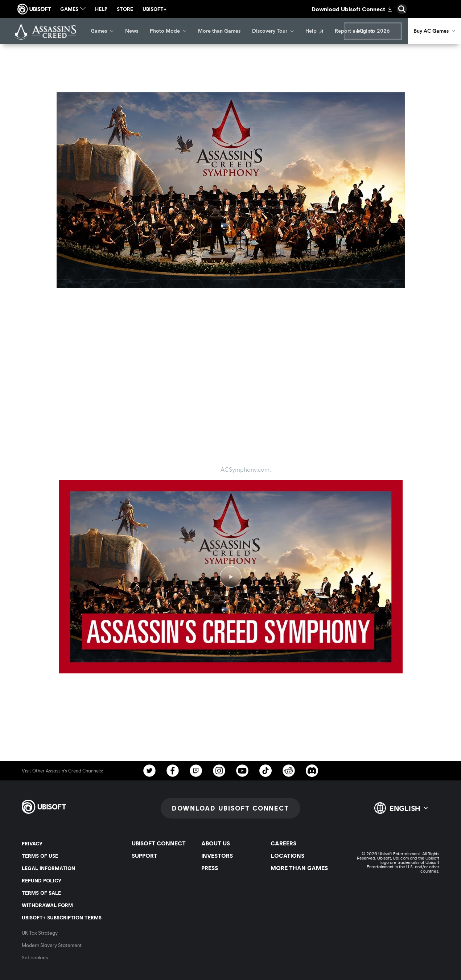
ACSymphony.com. (246, 470)
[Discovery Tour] (273, 31)
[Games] (102, 31)
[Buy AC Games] (434, 31)
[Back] (16, 69)
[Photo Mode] (168, 31)
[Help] (314, 31)
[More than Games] (219, 31)
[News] (132, 31)
